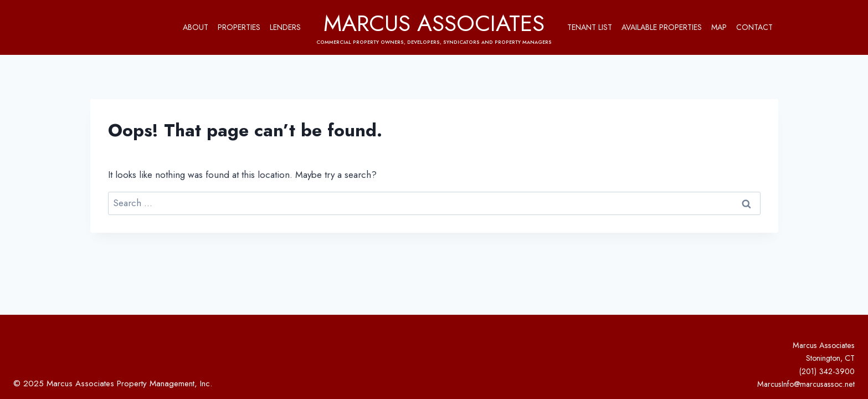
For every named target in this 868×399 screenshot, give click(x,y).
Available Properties (662, 27)
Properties (239, 27)
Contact (754, 27)
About (196, 27)
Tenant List (590, 27)
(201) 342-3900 (827, 371)
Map (719, 27)
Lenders (285, 27)
